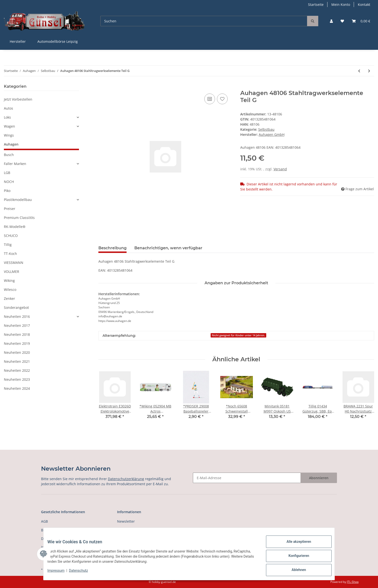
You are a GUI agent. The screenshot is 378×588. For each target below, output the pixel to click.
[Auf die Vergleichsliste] (210, 99)
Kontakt (364, 4)
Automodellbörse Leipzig (58, 41)
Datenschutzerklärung (126, 479)
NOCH (9, 182)
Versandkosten (129, 530)
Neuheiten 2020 (17, 352)
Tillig (8, 245)
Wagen (9, 126)
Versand (280, 169)
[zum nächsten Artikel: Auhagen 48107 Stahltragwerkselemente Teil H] (369, 71)
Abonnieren (319, 478)
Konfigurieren (295, 558)
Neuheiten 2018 (17, 334)
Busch (9, 155)
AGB (44, 521)
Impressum (60, 573)
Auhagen (11, 144)
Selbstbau (266, 129)
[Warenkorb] (361, 21)
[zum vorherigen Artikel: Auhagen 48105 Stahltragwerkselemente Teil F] (359, 71)
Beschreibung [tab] (112, 248)
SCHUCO (11, 236)
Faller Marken (15, 164)
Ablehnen (295, 571)
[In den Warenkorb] (102, 87)
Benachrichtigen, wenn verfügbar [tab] (168, 248)
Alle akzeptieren (295, 545)
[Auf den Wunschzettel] (222, 99)
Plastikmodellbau (18, 200)
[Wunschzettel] (342, 21)
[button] (331, 21)
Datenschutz (82, 573)
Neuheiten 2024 (17, 388)
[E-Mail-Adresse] (247, 478)
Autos (9, 108)
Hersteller (18, 41)
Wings (9, 135)
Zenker (9, 298)
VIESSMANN (14, 263)
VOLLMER (12, 272)
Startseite (316, 4)
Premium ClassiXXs (19, 218)
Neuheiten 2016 (17, 316)
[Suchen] (204, 21)
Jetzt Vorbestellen (18, 99)
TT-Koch (10, 254)
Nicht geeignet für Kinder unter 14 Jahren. (238, 335)
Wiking (9, 281)
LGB (7, 173)
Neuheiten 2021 (17, 361)
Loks (7, 117)
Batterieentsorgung (57, 530)
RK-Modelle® (15, 227)
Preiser (10, 209)
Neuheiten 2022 (17, 370)
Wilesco (10, 290)
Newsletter (126, 521)
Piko (7, 191)
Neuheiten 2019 (17, 343)
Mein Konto (341, 4)
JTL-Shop (353, 582)
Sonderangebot (16, 307)
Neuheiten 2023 (17, 379)
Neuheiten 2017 (17, 325)
